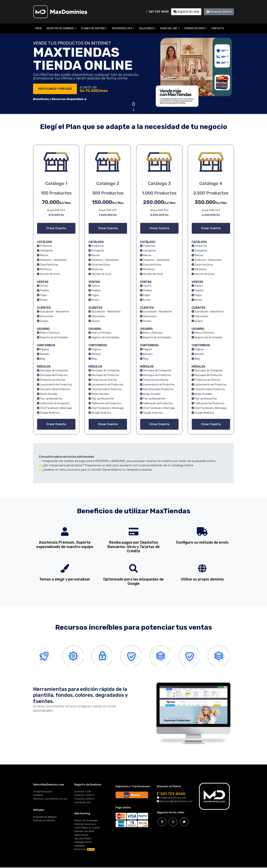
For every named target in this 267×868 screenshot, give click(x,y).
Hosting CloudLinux (85, 825)
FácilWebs (80, 846)
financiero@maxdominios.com (175, 802)
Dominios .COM (83, 792)
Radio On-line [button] (169, 28)
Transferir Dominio (84, 799)
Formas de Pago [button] (194, 28)
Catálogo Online (83, 843)
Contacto (218, 28)
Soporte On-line (186, 12)
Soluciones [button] (146, 28)
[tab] (46, 656)
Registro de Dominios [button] (61, 28)
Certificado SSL (83, 803)
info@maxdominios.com (171, 798)
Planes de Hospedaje (86, 821)
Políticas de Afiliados (44, 821)
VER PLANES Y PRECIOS (55, 89)
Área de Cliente (219, 12)
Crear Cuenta (56, 228)
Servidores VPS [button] (122, 28)
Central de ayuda (42, 792)
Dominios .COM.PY (84, 796)
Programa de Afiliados (45, 817)
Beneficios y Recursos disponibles (60, 99)
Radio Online (81, 835)
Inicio (39, 28)
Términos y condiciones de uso (50, 799)
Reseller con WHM (84, 832)
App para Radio (83, 839)
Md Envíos (84, 850)
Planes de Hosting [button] (93, 28)
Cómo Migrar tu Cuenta (87, 828)
